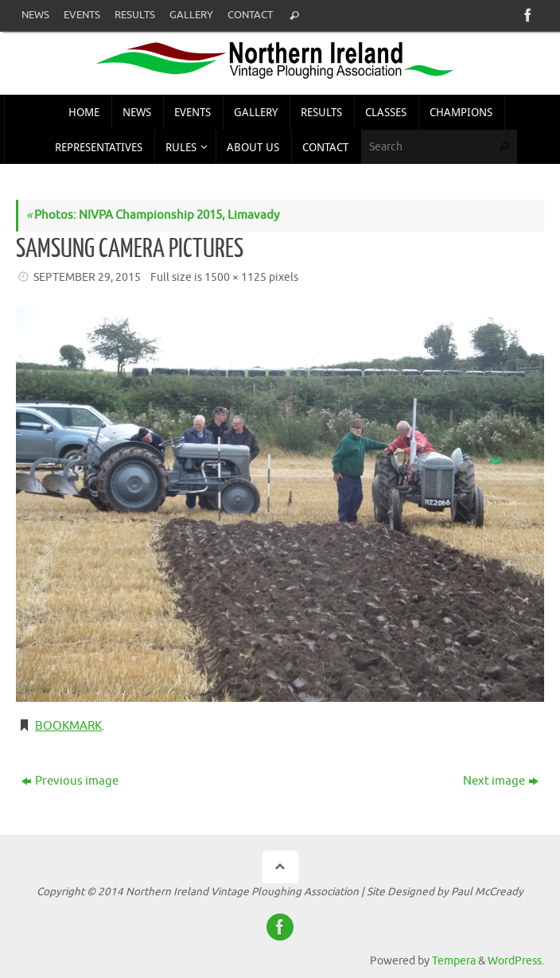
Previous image (70, 781)
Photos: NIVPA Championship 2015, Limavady (153, 215)
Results (135, 15)
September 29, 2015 (87, 277)
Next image (501, 781)
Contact (250, 15)
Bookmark (68, 726)
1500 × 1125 (235, 277)
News (35, 15)
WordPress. (516, 961)
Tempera (454, 961)
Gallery (191, 15)
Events (82, 15)
